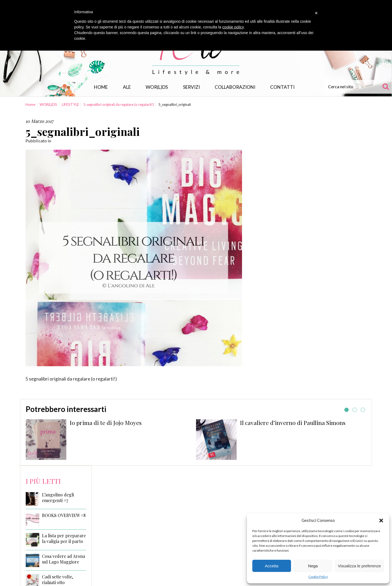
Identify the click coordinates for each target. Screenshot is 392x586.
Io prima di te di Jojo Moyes (106, 423)
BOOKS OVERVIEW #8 (64, 515)
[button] (381, 520)
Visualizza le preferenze (359, 566)
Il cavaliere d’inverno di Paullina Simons (293, 423)
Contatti (282, 87)
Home (101, 87)
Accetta (272, 566)
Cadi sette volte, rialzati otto (58, 580)
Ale (127, 87)
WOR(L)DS (157, 87)
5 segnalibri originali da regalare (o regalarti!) (119, 104)
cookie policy (233, 27)
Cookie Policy (318, 577)
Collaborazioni (235, 87)
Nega (313, 566)
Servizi (191, 87)
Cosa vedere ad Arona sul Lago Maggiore (63, 559)
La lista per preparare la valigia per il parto (64, 538)
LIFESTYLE (70, 104)
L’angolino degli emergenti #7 (58, 498)
